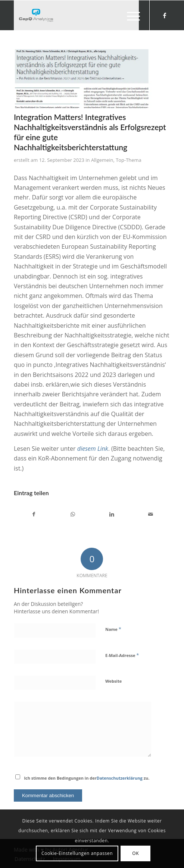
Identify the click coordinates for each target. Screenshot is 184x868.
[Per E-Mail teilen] (151, 514)
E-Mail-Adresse (122, 655)
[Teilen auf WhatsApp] (73, 514)
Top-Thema (129, 160)
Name (113, 629)
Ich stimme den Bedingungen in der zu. (87, 778)
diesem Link (93, 449)
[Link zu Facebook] (165, 15)
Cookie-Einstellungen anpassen (77, 853)
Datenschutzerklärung (120, 778)
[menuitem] (130, 15)
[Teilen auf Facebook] (34, 514)
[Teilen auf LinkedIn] (111, 514)
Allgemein (102, 160)
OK (135, 853)
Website (113, 681)
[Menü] (130, 15)
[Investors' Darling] (76, 15)
